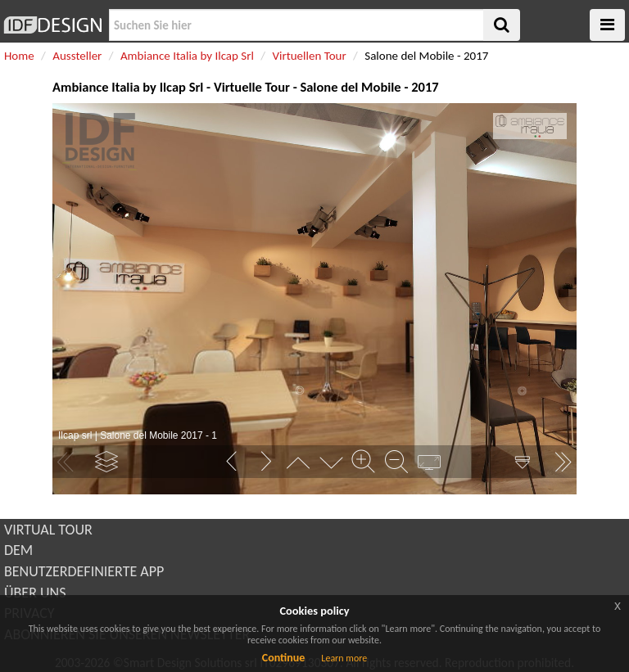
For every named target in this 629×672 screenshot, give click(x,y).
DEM (18, 550)
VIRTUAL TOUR (48, 530)
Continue (284, 658)
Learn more (344, 658)
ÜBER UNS (35, 593)
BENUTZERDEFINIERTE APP (84, 571)
